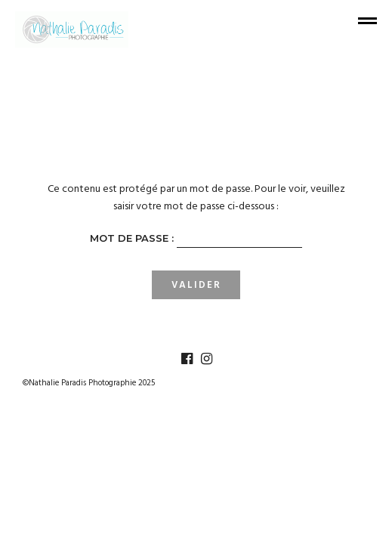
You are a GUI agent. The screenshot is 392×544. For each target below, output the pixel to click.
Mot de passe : (196, 240)
